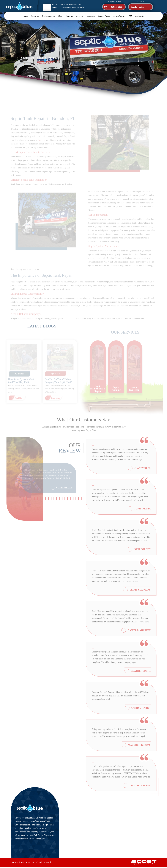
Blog (60, 16)
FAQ (130, 16)
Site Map (94, 835)
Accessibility (96, 830)
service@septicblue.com (134, 814)
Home (25, 16)
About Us (35, 16)
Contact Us (140, 16)
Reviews (69, 16)
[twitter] (129, 843)
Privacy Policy (97, 840)
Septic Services (49, 16)
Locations (91, 16)
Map (130, 833)
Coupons (80, 16)
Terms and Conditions (100, 845)
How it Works (119, 16)
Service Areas (104, 16)
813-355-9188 (115, 7)
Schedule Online (138, 7)
